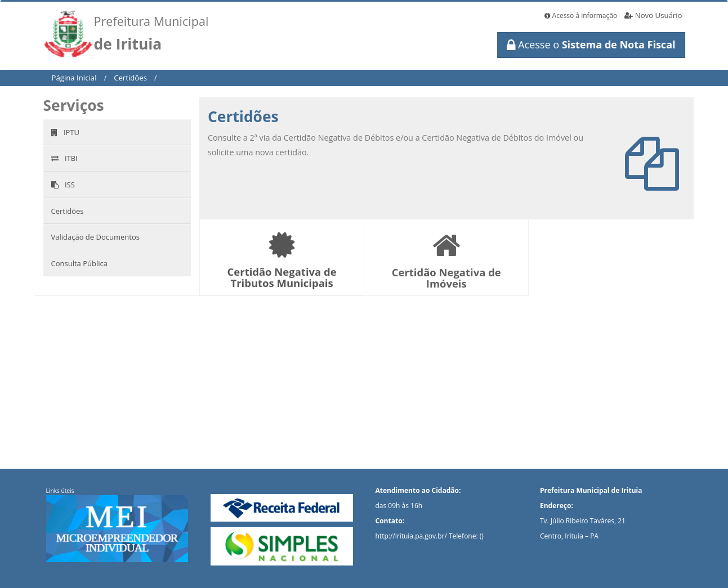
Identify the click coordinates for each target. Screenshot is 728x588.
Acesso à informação (581, 15)
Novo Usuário (653, 15)
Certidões (130, 78)
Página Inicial (74, 78)
